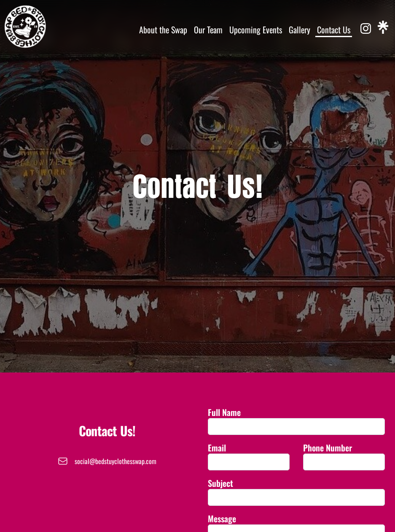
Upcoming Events (256, 30)
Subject (220, 483)
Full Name (224, 412)
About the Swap (163, 30)
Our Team (208, 30)
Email (217, 448)
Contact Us (334, 30)
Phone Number (328, 448)
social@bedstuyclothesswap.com (116, 461)
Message (222, 518)
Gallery (300, 30)
